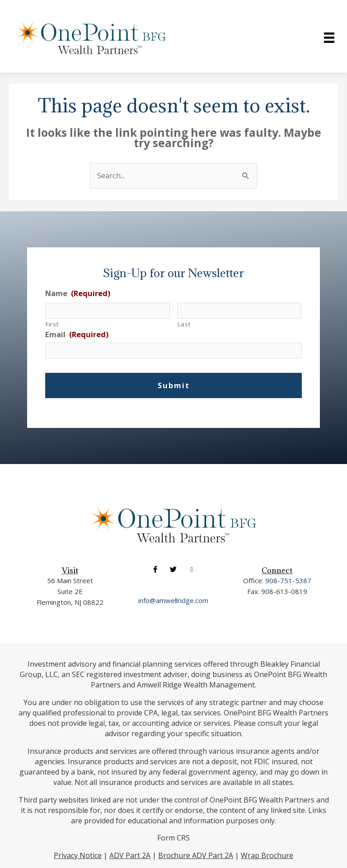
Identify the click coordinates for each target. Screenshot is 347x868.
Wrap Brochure (267, 855)
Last (184, 324)
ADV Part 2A (130, 855)
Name (78, 293)
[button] (155, 569)
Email (77, 334)
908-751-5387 (288, 580)
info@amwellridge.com (173, 600)
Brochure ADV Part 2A (196, 855)
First (52, 324)
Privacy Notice (78, 855)
